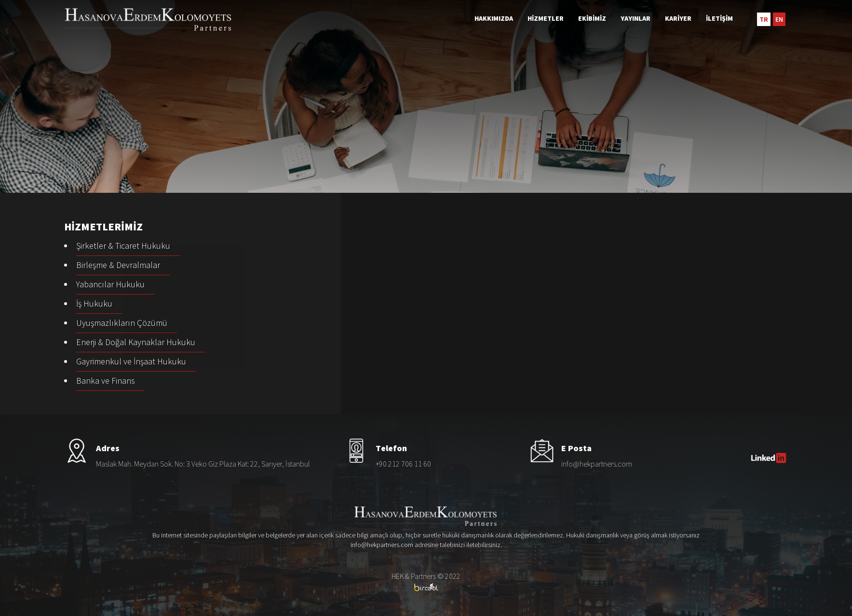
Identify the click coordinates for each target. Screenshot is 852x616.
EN (779, 19)
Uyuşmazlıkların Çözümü (122, 323)
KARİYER (678, 19)
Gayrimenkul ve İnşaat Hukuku (131, 361)
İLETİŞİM (719, 19)
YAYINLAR (636, 19)
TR (764, 19)
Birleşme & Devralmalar (118, 265)
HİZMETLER (546, 19)
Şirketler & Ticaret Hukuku (123, 246)
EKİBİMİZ (592, 19)
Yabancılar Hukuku (110, 284)
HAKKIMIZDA (494, 19)
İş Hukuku (94, 303)
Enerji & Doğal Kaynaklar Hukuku (136, 342)
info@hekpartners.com (597, 464)
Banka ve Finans (106, 381)
